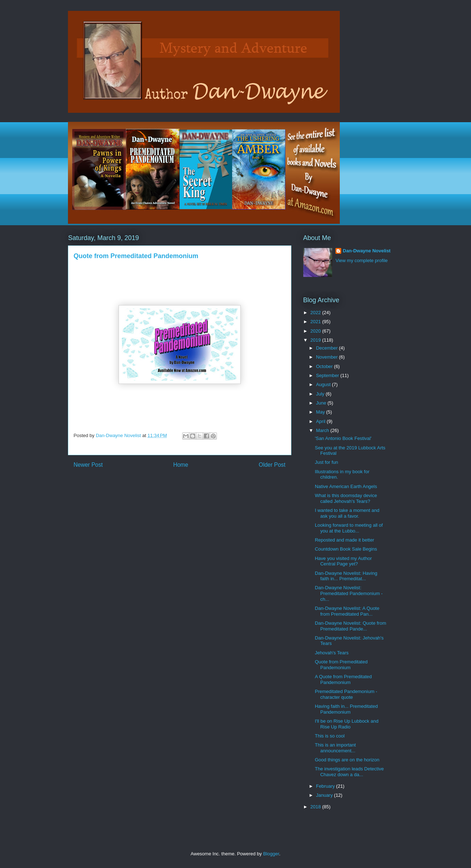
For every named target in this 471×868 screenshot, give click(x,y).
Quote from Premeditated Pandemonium (341, 665)
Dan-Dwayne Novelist (367, 251)
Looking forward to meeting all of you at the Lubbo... (349, 528)
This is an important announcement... (335, 748)
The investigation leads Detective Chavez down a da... (349, 772)
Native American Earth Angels (346, 486)
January (325, 795)
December (327, 348)
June (322, 403)
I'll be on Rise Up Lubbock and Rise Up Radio (347, 724)
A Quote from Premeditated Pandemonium (343, 679)
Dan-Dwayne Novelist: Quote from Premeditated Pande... (350, 626)
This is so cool (330, 736)
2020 (316, 331)
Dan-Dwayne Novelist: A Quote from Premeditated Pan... (347, 611)
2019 (316, 340)
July (321, 394)
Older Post (272, 465)
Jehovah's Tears (332, 653)
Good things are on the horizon (347, 760)
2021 (316, 322)
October (325, 366)
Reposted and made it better (344, 540)
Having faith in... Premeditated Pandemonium (346, 709)
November (327, 357)
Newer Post (88, 465)
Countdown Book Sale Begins (346, 549)
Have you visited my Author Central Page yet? (343, 561)
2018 (316, 807)
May (321, 412)
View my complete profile (361, 260)
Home (181, 465)
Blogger (271, 854)
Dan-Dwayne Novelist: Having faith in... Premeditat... (346, 576)
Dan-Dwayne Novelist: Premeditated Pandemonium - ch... (349, 593)
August (324, 384)
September (328, 375)
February (326, 786)
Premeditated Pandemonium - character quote (346, 694)
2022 (316, 313)
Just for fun (326, 462)
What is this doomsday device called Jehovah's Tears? (346, 498)
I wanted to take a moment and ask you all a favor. (347, 513)
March (323, 430)
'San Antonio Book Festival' (343, 438)
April (321, 421)
